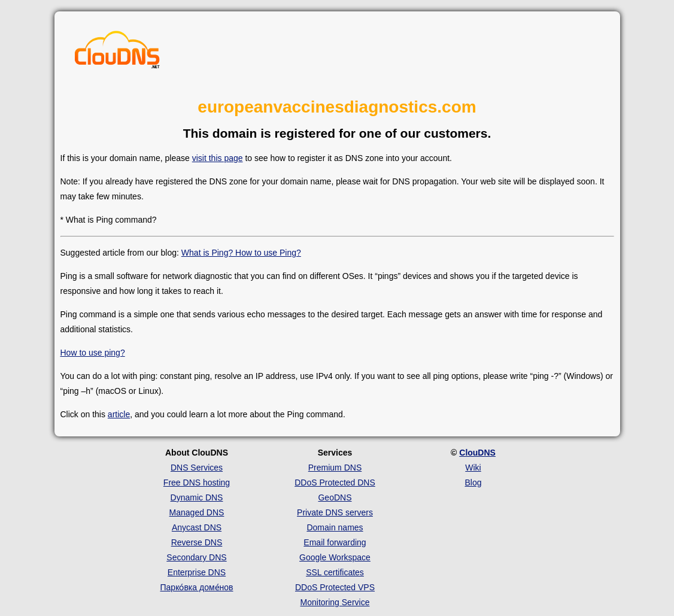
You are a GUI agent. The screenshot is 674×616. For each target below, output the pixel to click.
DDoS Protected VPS (335, 587)
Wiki (473, 468)
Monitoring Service (335, 602)
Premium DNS (335, 468)
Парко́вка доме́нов (197, 587)
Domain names (335, 527)
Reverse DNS (197, 542)
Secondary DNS (196, 557)
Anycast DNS (197, 527)
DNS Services (197, 468)
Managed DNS (197, 512)
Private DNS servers (335, 512)
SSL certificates (335, 572)
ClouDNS (477, 453)
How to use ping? (93, 353)
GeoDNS (335, 497)
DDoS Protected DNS (335, 483)
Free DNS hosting (197, 483)
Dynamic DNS (197, 497)
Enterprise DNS (197, 572)
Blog (473, 483)
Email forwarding (335, 542)
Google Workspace (335, 557)
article (119, 414)
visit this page (218, 158)
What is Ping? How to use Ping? (241, 253)
